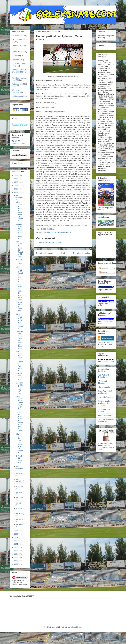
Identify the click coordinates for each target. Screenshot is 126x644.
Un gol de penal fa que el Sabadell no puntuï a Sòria (19, 422)
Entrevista (16, 60)
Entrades (104, 268)
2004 (16, 554)
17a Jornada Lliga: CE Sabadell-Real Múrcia (19, 361)
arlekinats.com (17, 96)
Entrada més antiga (82, 253)
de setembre (19, 480)
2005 (16, 551)
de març (20, 514)
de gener (20, 524)
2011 (16, 531)
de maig (20, 503)
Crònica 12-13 (66, 232)
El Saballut (16, 56)
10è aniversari (17, 36)
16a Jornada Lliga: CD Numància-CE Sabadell (19, 443)
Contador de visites (19, 143)
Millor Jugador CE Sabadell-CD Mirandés (19, 403)
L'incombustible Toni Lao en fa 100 (19, 388)
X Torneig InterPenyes (16, 91)
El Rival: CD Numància (19, 459)
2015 (16, 182)
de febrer (20, 519)
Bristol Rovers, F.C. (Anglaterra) (105, 392)
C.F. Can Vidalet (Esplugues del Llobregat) (104, 403)
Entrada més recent (45, 253)
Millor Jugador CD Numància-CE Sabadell (19, 321)
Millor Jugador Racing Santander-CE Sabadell (19, 211)
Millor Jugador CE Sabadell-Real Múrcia (19, 274)
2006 (16, 547)
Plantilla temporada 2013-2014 (19, 79)
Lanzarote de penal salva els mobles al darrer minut (19, 340)
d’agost (19, 487)
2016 (16, 179)
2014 (16, 186)
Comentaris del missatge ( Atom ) (69, 259)
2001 (16, 564)
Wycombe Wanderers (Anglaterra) (106, 420)
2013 (16, 189)
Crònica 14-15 (17, 52)
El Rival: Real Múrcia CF (19, 377)
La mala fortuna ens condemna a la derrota (19, 231)
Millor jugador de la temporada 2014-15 (19, 71)
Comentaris (105, 272)
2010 (16, 534)
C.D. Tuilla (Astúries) (106, 397)
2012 (16, 192)
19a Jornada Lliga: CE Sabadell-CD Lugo (19, 249)
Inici (63, 253)
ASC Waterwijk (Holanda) (103, 376)
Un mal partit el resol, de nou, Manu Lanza (19, 292)
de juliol (19, 492)
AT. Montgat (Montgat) (102, 382)
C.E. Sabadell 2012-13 (52, 232)
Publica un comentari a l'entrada (51, 243)
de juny (19, 497)
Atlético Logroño (104, 387)
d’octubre (20, 474)
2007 (16, 544)
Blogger (79, 627)
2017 (16, 176)
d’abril (19, 508)
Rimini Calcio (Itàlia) (105, 415)
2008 (16, 541)
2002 (16, 561)
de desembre (20, 196)
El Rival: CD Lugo (19, 262)
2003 (16, 557)
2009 (16, 537)
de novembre (20, 467)
